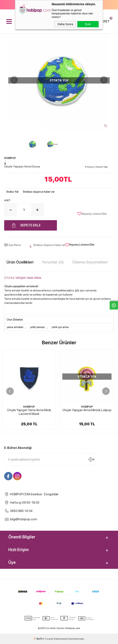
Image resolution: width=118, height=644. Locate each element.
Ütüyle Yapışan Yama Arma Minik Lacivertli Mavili (29, 412)
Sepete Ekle (30, 225)
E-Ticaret (48, 639)
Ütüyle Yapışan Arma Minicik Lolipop (87, 410)
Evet (88, 24)
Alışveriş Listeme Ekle (92, 214)
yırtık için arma (60, 327)
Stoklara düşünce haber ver (39, 192)
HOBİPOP (29, 407)
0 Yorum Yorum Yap (96, 167)
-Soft (38, 639)
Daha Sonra (65, 24)
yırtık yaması (38, 327)
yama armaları (15, 327)
